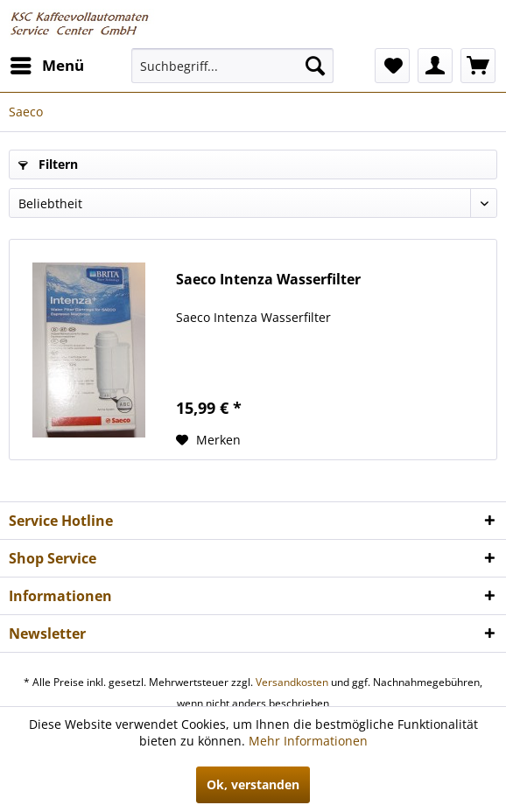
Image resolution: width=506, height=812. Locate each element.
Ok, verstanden (253, 784)
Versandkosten (292, 682)
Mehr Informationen (308, 741)
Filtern (48, 164)
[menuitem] (46, 66)
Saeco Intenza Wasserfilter (268, 280)
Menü (47, 63)
